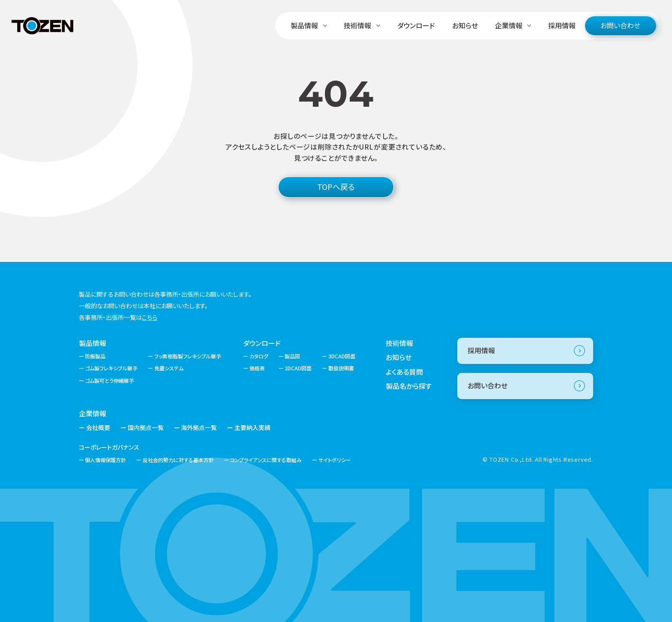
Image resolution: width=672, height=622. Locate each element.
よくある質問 (404, 372)
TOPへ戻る (336, 186)
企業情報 (93, 413)
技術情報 (399, 343)
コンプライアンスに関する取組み (266, 460)
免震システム (169, 368)
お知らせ (465, 25)
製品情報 (93, 343)
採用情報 (562, 25)
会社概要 (98, 427)
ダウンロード (416, 25)
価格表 (257, 368)
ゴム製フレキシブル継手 (111, 368)
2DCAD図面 (298, 368)
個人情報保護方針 (105, 460)
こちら (150, 317)
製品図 (292, 356)
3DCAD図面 (342, 356)
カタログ (259, 356)
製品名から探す (409, 386)
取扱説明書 (341, 368)
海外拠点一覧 (199, 427)
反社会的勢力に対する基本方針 (178, 460)
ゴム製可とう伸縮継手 (109, 380)
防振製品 (95, 356)
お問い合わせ (620, 25)
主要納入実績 (252, 427)
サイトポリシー (335, 460)
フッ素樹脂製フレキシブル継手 (188, 356)
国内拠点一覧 (146, 427)
